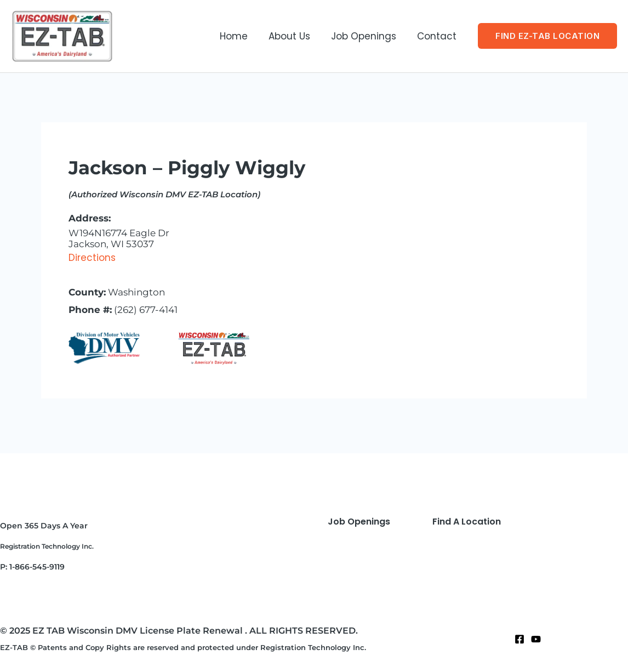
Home (241, 36)
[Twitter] (536, 639)
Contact (438, 36)
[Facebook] (519, 639)
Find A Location (467, 522)
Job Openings (367, 36)
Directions (92, 258)
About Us (295, 36)
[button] (547, 36)
